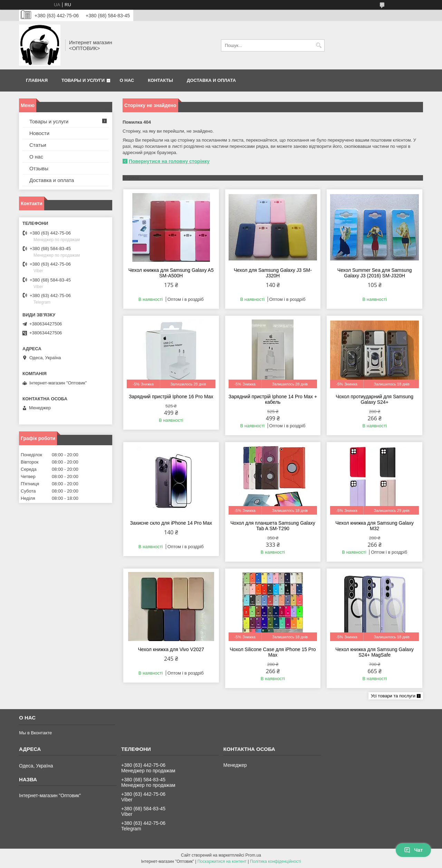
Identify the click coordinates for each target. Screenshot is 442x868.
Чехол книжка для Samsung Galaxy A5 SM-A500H (171, 273)
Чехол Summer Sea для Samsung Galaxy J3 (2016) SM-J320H (375, 273)
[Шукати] (319, 45)
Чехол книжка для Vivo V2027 (171, 649)
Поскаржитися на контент (222, 861)
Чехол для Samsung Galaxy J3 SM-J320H (273, 273)
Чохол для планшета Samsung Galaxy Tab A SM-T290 (273, 526)
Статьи (38, 145)
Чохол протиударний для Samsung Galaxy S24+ (374, 399)
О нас (127, 80)
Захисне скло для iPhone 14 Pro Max (171, 523)
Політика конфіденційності (276, 861)
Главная (37, 80)
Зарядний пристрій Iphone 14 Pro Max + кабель (273, 399)
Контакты (160, 80)
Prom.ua (253, 855)
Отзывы (39, 168)
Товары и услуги (83, 80)
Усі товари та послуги (393, 696)
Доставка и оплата (211, 80)
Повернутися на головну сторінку (169, 161)
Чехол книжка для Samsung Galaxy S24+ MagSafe (374, 652)
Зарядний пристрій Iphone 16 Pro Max (171, 397)
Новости (39, 133)
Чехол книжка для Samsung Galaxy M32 (374, 526)
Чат (413, 850)
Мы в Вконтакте (35, 733)
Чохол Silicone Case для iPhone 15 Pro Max (273, 652)
